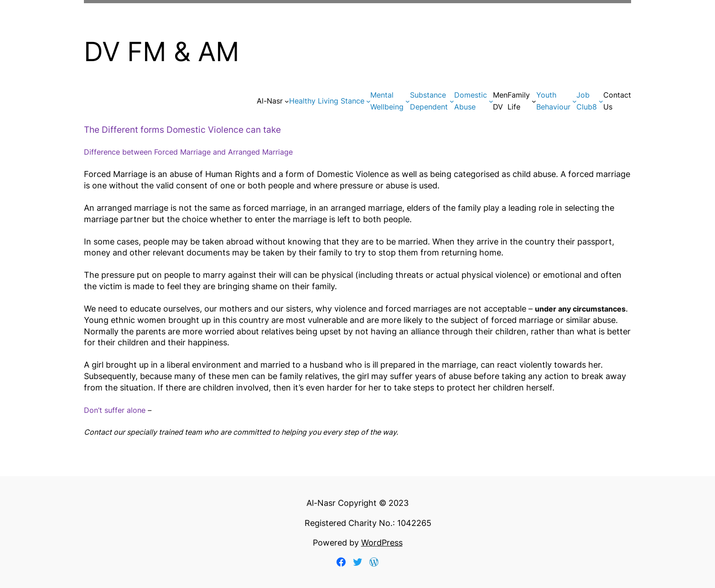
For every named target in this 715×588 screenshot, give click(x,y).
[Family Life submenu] (534, 101)
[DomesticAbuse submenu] (491, 101)
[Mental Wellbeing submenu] (408, 101)
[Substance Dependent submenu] (452, 101)
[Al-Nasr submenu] (287, 101)
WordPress (382, 543)
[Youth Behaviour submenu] (575, 101)
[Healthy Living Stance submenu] (368, 101)
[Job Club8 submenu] (601, 101)
